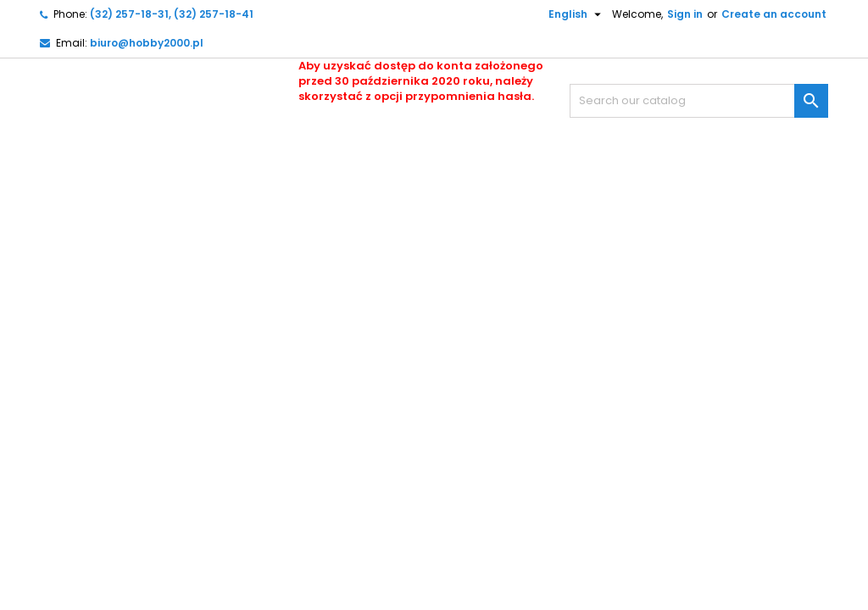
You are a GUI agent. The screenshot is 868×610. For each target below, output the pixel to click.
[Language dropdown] (568, 14)
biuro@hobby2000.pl (147, 43)
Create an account (774, 14)
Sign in (685, 14)
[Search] (699, 101)
